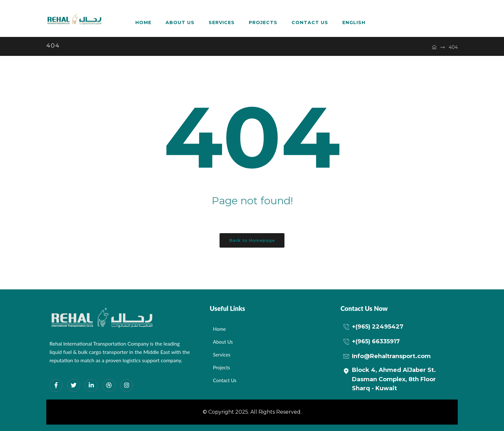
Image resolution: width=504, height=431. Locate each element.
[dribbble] (109, 385)
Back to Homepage (252, 240)
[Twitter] (74, 385)
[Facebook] (56, 385)
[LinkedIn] (91, 385)
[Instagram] (127, 385)
